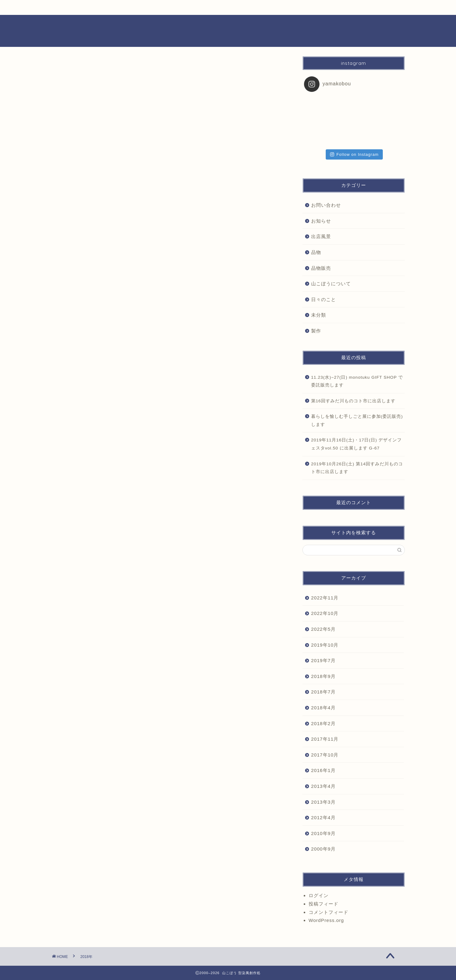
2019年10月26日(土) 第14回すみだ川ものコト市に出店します (357, 468)
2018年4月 (323, 708)
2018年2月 (323, 723)
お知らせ (72, 7)
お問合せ (367, 7)
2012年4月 (323, 817)
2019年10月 (325, 645)
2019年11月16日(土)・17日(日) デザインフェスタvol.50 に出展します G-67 (357, 444)
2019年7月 (323, 660)
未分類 (319, 315)
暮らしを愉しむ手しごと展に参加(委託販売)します (357, 420)
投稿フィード (324, 904)
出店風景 (242, 7)
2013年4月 (323, 786)
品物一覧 (200, 7)
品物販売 (158, 7)
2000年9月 (323, 849)
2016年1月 (323, 770)
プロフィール (325, 10)
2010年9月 (323, 833)
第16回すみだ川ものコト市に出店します (353, 401)
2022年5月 (323, 629)
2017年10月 (325, 755)
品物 (316, 252)
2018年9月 (323, 676)
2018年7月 (323, 692)
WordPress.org (326, 920)
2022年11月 (325, 598)
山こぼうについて (331, 284)
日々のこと (115, 7)
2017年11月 (325, 739)
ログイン (319, 895)
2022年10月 (325, 613)
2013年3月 (323, 802)
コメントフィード (329, 912)
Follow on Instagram (354, 154)
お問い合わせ (326, 205)
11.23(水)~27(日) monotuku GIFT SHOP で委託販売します (357, 381)
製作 (283, 7)
